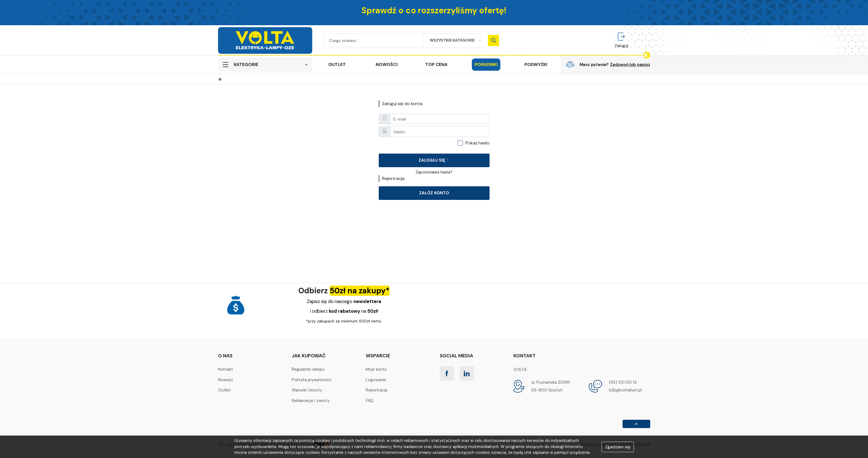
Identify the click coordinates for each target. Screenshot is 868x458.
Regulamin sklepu (308, 369)
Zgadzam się (618, 447)
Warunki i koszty (307, 390)
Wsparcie (378, 356)
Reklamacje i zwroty (311, 401)
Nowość (226, 380)
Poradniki (486, 64)
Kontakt (226, 369)
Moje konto (376, 369)
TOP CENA (436, 64)
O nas (225, 356)
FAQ (370, 401)
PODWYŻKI (536, 64)
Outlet (224, 390)
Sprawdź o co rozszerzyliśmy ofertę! (434, 10)
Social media (456, 356)
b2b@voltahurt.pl (625, 390)
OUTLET (337, 64)
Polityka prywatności (312, 380)
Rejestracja (377, 390)
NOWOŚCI (386, 64)
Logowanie (376, 380)
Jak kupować (309, 356)
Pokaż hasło (477, 143)
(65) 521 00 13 (623, 382)
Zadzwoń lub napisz (630, 65)
